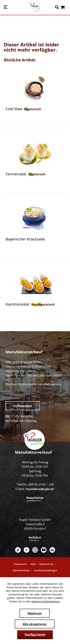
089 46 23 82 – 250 (41, 484)
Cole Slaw (14, 109)
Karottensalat (18, 304)
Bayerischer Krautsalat (25, 239)
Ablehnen (35, 613)
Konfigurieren (35, 635)
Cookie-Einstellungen (45, 570)
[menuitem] (6, 7)
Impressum (20, 564)
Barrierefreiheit (21, 570)
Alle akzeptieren (35, 624)
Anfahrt (35, 538)
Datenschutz (46, 564)
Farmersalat (16, 174)
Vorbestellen (23, 406)
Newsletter (35, 498)
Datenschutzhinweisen (46, 601)
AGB (33, 564)
